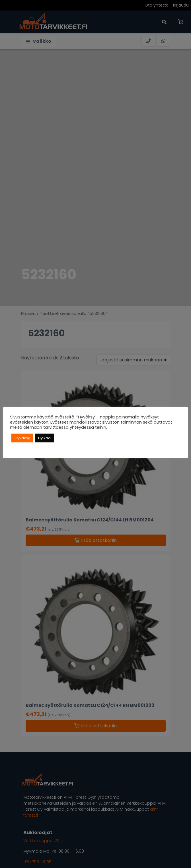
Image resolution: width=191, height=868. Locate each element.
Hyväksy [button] (22, 438)
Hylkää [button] (44, 438)
